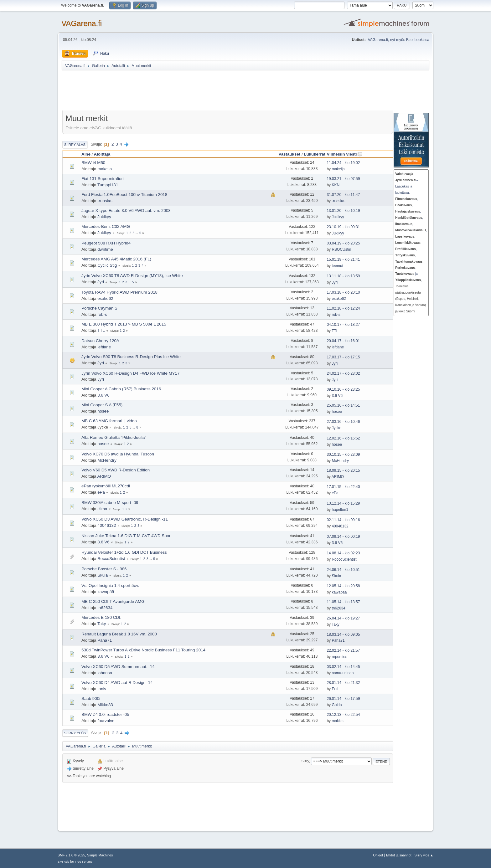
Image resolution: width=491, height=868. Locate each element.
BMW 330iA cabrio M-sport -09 (110, 503)
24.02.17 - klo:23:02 (343, 373)
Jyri (101, 282)
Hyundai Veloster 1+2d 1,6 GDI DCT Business (124, 552)
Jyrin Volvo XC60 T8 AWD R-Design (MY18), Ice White (132, 276)
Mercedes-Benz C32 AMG (106, 226)
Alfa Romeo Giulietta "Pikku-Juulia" (114, 437)
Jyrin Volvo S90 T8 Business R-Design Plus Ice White (131, 357)
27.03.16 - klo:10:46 (343, 422)
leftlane (104, 347)
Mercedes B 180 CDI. (101, 617)
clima (102, 509)
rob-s (102, 314)
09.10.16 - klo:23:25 (343, 389)
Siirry (305, 761)
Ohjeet (378, 855)
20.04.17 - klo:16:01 (343, 341)
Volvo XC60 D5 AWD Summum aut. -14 (118, 667)
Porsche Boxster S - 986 (104, 569)
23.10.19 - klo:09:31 (343, 227)
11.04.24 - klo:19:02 (343, 163)
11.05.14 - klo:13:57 (343, 602)
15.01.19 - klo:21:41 (343, 259)
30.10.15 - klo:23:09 (343, 455)
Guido (337, 705)
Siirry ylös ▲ (424, 855)
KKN (336, 185)
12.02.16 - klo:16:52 (343, 438)
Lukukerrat (315, 154)
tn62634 (105, 608)
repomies (339, 657)
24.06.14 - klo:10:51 (343, 570)
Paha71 (105, 640)
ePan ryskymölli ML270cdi (106, 486)
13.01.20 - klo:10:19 (343, 211)
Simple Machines (100, 855)
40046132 (107, 525)
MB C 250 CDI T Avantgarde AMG (113, 601)
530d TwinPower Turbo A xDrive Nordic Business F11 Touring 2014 (143, 650)
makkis (337, 721)
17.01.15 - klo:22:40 (343, 487)
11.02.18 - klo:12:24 (343, 308)
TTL (101, 330)
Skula (103, 575)
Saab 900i (91, 699)
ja (406, 274)
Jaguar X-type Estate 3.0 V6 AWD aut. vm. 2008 (126, 211)
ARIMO (104, 476)
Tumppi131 (108, 185)
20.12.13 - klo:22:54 (343, 715)
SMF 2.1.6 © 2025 (71, 855)
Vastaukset (290, 154)
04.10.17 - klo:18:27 (343, 325)
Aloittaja (102, 154)
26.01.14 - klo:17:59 (343, 699)
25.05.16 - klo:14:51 (343, 405)
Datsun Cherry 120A (100, 341)
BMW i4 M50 (93, 163)
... (137, 233)
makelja (105, 169)
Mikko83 (105, 705)
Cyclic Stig (107, 265)
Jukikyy (104, 217)
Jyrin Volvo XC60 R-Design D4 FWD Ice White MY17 (130, 373)
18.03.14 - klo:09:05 (343, 634)
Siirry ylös (75, 733)
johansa (105, 673)
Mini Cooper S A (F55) (102, 405)
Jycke (336, 428)
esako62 (105, 298)
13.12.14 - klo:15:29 (343, 503)
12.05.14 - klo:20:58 (343, 586)
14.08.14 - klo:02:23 (343, 553)
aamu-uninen (343, 673)
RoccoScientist (111, 559)
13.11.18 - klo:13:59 (343, 276)
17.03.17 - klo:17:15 (343, 357)
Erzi (335, 689)
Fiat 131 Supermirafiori (103, 179)
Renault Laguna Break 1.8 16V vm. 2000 (119, 634)
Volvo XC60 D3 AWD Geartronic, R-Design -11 (125, 519)
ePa (101, 492)
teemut (337, 266)
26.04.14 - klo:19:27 (343, 618)
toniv (102, 689)
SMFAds (63, 862)
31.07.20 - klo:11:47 (343, 195)
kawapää (106, 592)
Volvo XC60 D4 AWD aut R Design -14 (117, 683)
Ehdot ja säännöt (399, 855)
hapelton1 (340, 510)
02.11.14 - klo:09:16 (343, 520)
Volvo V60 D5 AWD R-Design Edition (116, 470)
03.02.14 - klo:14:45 (343, 667)
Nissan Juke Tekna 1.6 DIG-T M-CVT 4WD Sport (127, 536)
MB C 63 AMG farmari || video (109, 421)
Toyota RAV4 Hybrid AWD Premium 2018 (119, 292)
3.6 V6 (103, 395)
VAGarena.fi (82, 23)
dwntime (105, 249)
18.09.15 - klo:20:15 (343, 470)
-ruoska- (105, 201)
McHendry (107, 460)
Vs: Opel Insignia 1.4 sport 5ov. (110, 586)
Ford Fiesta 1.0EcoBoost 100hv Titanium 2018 (124, 195)
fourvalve (106, 721)
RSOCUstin (341, 249)
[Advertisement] (215, 91)
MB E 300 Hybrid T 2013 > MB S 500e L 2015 (124, 324)
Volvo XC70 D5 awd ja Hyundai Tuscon (118, 454)
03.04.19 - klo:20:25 (343, 243)
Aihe (86, 154)
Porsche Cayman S (99, 308)
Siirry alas (75, 145)
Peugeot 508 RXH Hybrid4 (106, 243)
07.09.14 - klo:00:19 (343, 537)
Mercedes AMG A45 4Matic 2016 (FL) (116, 259)
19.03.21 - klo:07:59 (343, 179)
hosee (103, 411)
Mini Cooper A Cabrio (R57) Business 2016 (121, 389)
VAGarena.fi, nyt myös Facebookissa (399, 40)
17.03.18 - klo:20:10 (343, 292)
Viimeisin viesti (344, 154)
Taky (102, 624)
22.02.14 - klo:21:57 (343, 650)
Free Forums (84, 862)
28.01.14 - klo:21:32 (343, 683)
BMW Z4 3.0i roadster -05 (105, 714)
